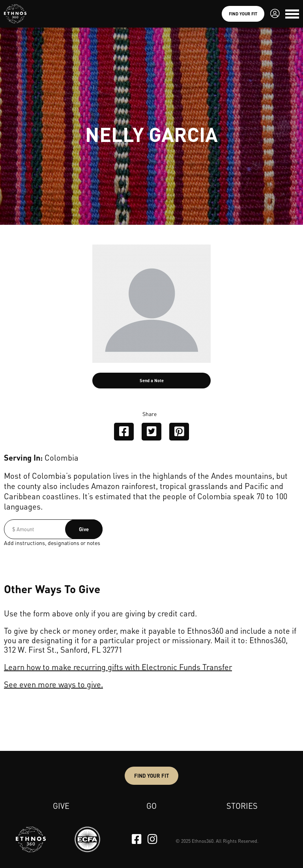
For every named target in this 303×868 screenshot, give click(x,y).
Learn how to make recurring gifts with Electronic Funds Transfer (118, 667)
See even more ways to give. (53, 684)
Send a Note (152, 381)
